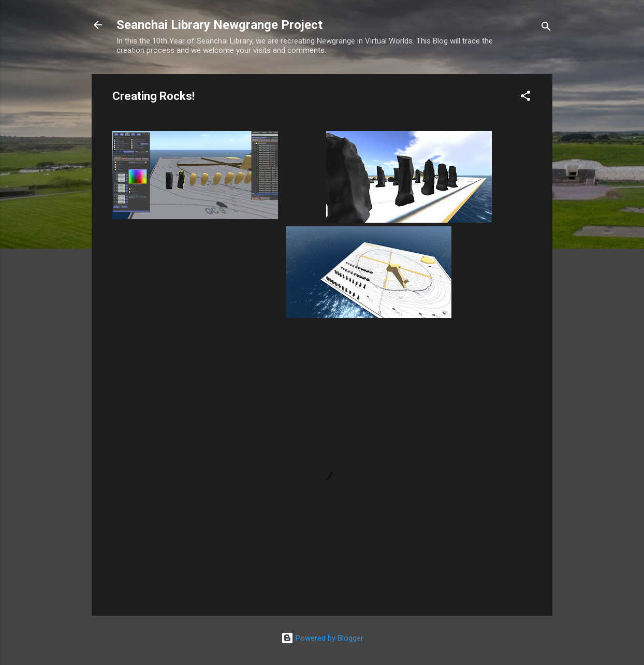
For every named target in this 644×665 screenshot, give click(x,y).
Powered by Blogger (322, 638)
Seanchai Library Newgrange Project (219, 25)
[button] (525, 98)
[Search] (546, 28)
